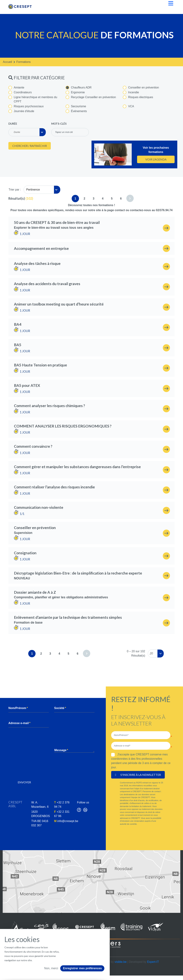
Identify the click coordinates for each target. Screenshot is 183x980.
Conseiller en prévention (141, 88)
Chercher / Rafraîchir (30, 146)
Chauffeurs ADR (79, 88)
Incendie (131, 92)
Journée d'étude (21, 111)
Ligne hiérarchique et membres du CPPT (33, 99)
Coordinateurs (20, 92)
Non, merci (51, 968)
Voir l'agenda (156, 159)
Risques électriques (138, 97)
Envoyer (24, 782)
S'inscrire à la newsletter (138, 775)
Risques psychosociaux (26, 106)
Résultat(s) (17, 198)
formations (24, 62)
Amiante (16, 88)
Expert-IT (153, 962)
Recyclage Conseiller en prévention (91, 97)
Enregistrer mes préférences (82, 968)
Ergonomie (75, 92)
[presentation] (41, 769)
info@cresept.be (68, 821)
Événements (76, 111)
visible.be (121, 962)
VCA (128, 106)
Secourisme (76, 106)
